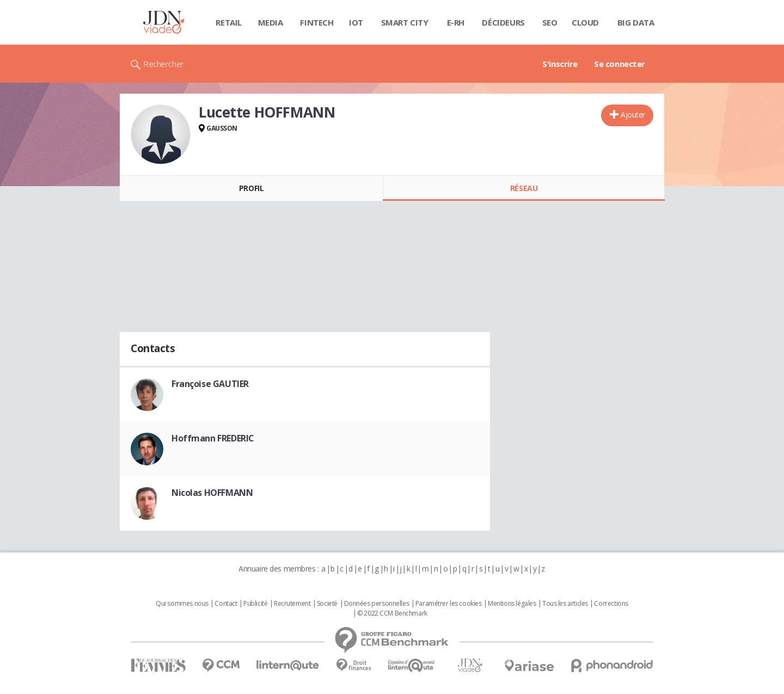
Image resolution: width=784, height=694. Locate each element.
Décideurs (503, 22)
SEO (550, 22)
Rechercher (164, 64)
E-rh (456, 22)
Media (271, 22)
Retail (228, 22)
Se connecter (620, 64)
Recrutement (292, 604)
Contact (226, 604)
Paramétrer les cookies (449, 604)
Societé (327, 604)
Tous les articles (565, 604)
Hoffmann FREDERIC (213, 438)
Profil (251, 188)
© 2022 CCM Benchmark (392, 613)
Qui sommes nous (182, 604)
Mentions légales (512, 604)
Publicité (255, 604)
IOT (356, 22)
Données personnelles (377, 604)
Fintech (317, 22)
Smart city (405, 22)
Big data (636, 22)
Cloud (585, 22)
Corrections (611, 604)
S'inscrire (560, 64)
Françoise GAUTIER (210, 384)
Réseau (524, 188)
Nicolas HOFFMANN (212, 493)
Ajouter (633, 115)
